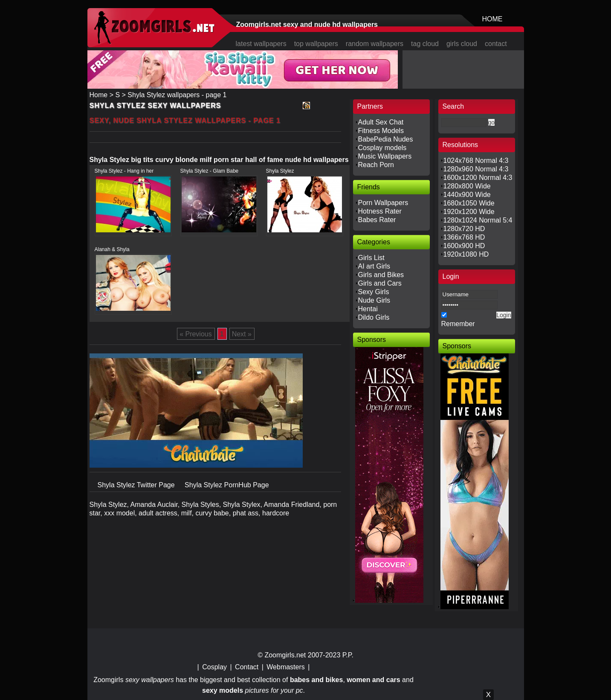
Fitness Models (381, 131)
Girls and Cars (380, 283)
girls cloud (462, 44)
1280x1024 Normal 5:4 (478, 220)
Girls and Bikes (381, 275)
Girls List (371, 258)
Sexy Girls (374, 292)
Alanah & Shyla (112, 249)
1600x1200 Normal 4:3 (478, 178)
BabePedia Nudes (386, 139)
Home (99, 95)
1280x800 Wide (467, 186)
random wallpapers (375, 44)
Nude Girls (374, 300)
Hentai (368, 309)
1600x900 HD (464, 246)
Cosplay (214, 667)
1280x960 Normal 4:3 (476, 169)
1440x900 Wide (467, 195)
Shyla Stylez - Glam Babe (210, 171)
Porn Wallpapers (383, 203)
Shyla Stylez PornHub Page (227, 485)
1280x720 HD (464, 229)
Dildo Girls (374, 317)
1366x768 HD (464, 237)
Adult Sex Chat (381, 122)
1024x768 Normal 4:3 (476, 161)
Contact (247, 667)
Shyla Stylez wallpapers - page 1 (177, 95)
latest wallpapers (261, 44)
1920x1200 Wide (469, 212)
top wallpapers (316, 44)
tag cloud (425, 44)
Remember (458, 324)
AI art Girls (374, 266)
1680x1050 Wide (469, 203)
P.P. (348, 655)
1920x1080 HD (466, 254)
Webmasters (286, 667)
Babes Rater (377, 220)
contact (496, 44)
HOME (492, 19)
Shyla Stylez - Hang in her (124, 171)
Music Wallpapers (385, 156)
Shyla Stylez (280, 171)
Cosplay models (382, 148)
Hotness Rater (380, 211)
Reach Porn (376, 165)
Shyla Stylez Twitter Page (137, 485)
